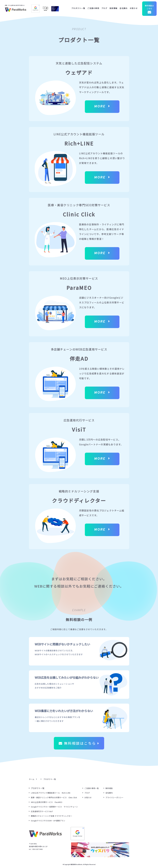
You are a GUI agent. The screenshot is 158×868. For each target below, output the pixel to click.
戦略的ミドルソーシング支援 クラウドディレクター (52, 816)
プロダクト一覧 (78, 8)
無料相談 (109, 788)
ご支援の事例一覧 (92, 788)
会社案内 (123, 8)
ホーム (32, 779)
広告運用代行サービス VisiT (42, 811)
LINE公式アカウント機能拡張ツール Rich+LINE (51, 793)
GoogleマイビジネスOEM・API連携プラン (48, 821)
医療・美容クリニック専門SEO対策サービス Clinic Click (54, 797)
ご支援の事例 (93, 8)
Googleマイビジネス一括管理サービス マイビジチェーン (54, 807)
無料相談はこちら (149, 9)
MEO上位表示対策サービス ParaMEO (47, 802)
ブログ (104, 8)
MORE (102, 107)
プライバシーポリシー (114, 797)
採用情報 (113, 8)
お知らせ (134, 8)
